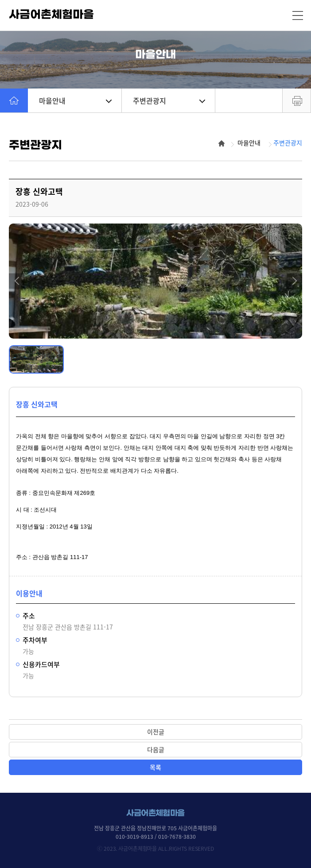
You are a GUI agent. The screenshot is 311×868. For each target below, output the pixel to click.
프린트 (297, 100)
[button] (17, 281)
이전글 (156, 732)
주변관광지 (169, 100)
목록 (155, 767)
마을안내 (75, 100)
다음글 (156, 749)
